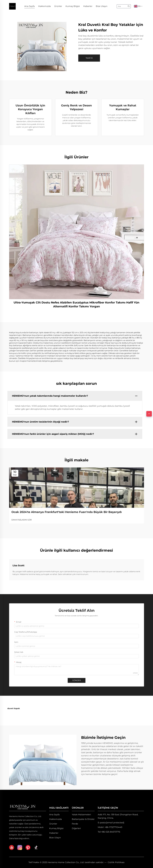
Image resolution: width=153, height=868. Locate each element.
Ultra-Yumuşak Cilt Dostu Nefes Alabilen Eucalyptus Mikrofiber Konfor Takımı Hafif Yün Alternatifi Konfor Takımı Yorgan (76, 304)
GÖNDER (77, 680)
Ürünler (58, 6)
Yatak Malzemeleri (81, 815)
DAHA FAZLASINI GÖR (22, 520)
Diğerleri (76, 828)
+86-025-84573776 (111, 832)
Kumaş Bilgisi (73, 6)
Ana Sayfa (30, 6)
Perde (75, 824)
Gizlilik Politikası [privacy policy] (116, 862)
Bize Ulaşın (102, 6)
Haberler (88, 6)
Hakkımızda (44, 6)
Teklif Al (89, 58)
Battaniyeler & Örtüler (83, 819)
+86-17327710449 (113, 827)
